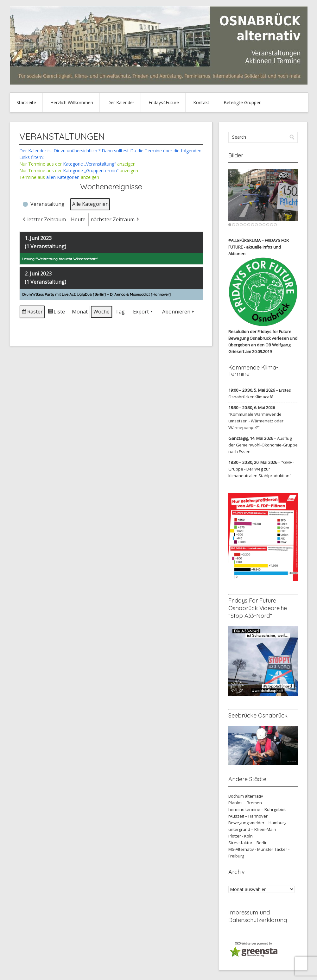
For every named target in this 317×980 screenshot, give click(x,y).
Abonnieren (179, 312)
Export (143, 312)
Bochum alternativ (246, 796)
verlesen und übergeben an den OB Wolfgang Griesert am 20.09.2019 (263, 345)
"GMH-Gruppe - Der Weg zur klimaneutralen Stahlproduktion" (261, 469)
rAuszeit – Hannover (248, 816)
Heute (78, 219)
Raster (32, 313)
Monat (80, 312)
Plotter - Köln (241, 836)
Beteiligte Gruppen (243, 102)
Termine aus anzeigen (59, 177)
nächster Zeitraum (115, 220)
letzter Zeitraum (44, 220)
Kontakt (201, 102)
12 (272, 225)
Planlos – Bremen (245, 803)
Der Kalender (121, 102)
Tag (120, 312)
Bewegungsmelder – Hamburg (257, 823)
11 (268, 225)
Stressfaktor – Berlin (248, 843)
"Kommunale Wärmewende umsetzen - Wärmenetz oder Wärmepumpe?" (256, 421)
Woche (101, 312)
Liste (56, 313)
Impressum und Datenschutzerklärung (258, 916)
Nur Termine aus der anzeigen (77, 164)
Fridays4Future (164, 102)
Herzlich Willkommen (72, 102)
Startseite (26, 102)
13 (275, 225)
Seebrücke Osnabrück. (258, 715)
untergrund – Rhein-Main (252, 829)
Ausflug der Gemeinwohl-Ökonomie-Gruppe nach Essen (263, 445)
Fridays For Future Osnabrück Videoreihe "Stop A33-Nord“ (258, 608)
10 (264, 225)
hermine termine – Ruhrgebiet (257, 809)
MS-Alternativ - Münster (251, 849)
